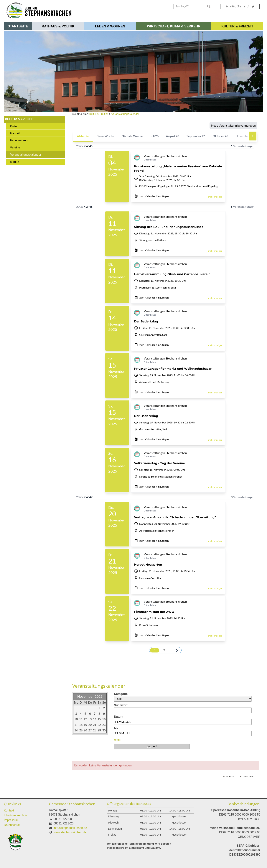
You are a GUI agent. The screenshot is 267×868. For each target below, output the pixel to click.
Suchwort (121, 705)
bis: (117, 728)
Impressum (11, 820)
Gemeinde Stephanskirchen (72, 804)
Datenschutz (12, 825)
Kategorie (121, 694)
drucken (230, 777)
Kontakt (9, 810)
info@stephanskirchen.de (70, 828)
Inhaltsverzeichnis (16, 815)
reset (117, 740)
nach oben (248, 777)
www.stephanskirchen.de (70, 832)
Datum (119, 717)
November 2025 (90, 696)
